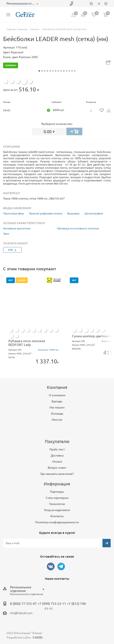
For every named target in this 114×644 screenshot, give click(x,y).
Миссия (57, 420)
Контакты (57, 516)
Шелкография (94, 213)
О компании (57, 395)
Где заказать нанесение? (57, 474)
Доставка (57, 455)
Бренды (57, 401)
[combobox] (28, 589)
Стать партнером (57, 498)
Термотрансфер (14, 213)
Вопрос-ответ (57, 468)
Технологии (57, 504)
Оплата (57, 462)
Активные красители (17, 228)
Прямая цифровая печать (46, 213)
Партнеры (57, 492)
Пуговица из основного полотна (78, 228)
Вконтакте (51, 566)
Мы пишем (57, 407)
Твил (6, 234)
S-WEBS (38, 637)
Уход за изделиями (57, 510)
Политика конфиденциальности (57, 522)
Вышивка (73, 213)
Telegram (61, 566)
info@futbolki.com (21, 613)
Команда (57, 414)
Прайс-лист (57, 449)
